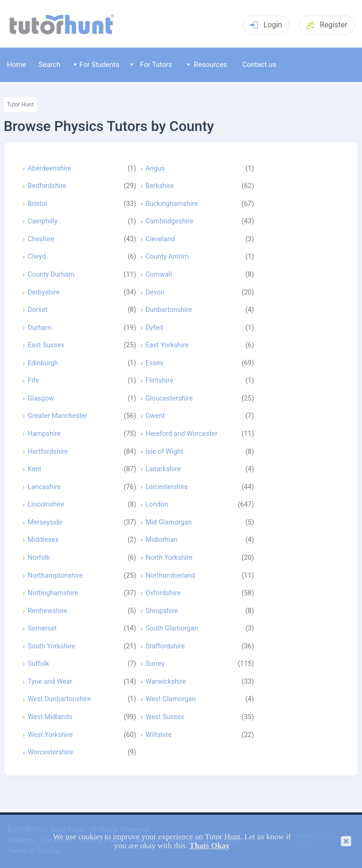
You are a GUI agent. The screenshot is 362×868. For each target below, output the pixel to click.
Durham (40, 328)
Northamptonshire (55, 576)
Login (266, 25)
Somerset (42, 629)
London (157, 505)
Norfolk (39, 558)
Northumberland (170, 576)
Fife (33, 381)
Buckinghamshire (172, 204)
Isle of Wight (165, 452)
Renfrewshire (48, 611)
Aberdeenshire (49, 169)
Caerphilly (43, 221)
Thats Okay (210, 846)
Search (49, 65)
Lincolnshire (46, 505)
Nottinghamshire (53, 593)
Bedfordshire (47, 186)
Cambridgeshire (169, 221)
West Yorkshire (50, 735)
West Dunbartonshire (59, 699)
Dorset (38, 310)
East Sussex (46, 345)
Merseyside (45, 523)
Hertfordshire (48, 452)
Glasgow (41, 399)
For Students (96, 65)
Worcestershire (51, 753)
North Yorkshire (169, 558)
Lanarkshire (163, 469)
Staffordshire (165, 647)
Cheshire (41, 239)
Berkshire (160, 186)
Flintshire (160, 381)
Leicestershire (167, 487)
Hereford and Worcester (182, 434)
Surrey (155, 664)
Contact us (259, 65)
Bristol (37, 204)
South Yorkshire (52, 647)
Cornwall (159, 275)
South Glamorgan (172, 629)
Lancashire (44, 487)
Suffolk (38, 664)
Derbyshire (44, 293)
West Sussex (165, 717)
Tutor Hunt (21, 105)
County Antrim (167, 257)
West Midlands (50, 717)
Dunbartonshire (169, 310)
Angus (155, 169)
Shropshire (162, 611)
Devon (155, 293)
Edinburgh (43, 363)
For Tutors (151, 65)
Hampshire (44, 434)
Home (16, 65)
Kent (35, 469)
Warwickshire (166, 682)
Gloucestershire (169, 399)
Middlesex (43, 540)
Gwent (155, 416)
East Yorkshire (167, 345)
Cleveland (160, 239)
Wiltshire (159, 735)
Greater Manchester (58, 416)
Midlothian (162, 540)
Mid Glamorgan (169, 523)
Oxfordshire (163, 593)
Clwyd (37, 257)
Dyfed (154, 328)
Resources (207, 65)
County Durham (51, 275)
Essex (155, 363)
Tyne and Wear (50, 682)
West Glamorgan (171, 699)
